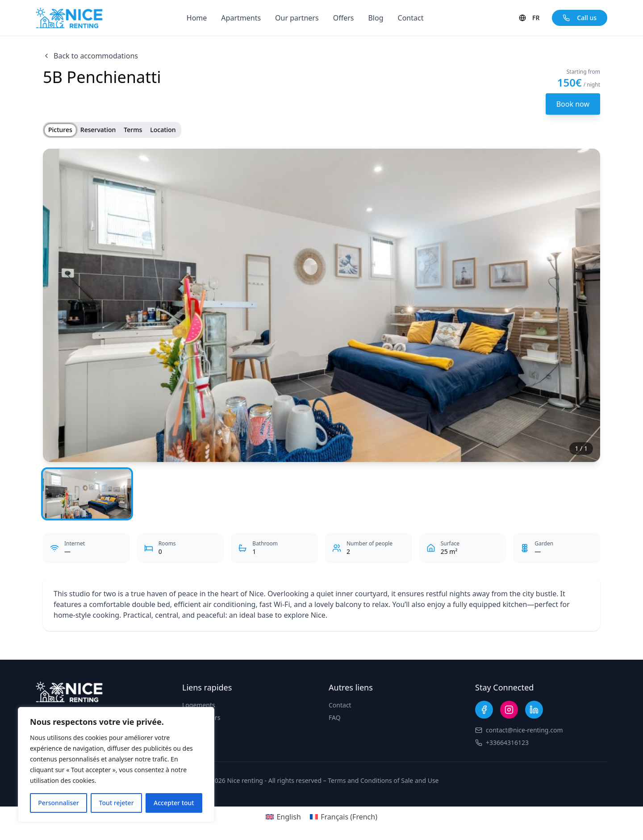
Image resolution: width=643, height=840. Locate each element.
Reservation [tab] (98, 130)
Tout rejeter (117, 803)
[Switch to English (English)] (283, 817)
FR (529, 18)
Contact (411, 18)
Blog (376, 18)
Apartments (241, 18)
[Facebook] (484, 710)
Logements (199, 705)
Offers (344, 18)
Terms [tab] (133, 130)
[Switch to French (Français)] (344, 817)
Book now (573, 104)
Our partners (297, 18)
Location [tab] (163, 130)
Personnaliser (58, 803)
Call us (580, 18)
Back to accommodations (90, 56)
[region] (116, 765)
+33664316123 (507, 742)
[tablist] (112, 130)
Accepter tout (174, 803)
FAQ (335, 717)
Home (197, 18)
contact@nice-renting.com (524, 730)
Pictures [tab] (60, 130)
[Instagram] (509, 710)
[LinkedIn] (534, 710)
